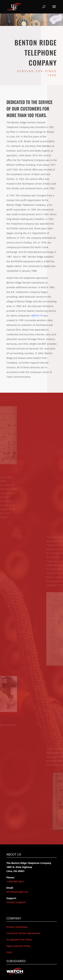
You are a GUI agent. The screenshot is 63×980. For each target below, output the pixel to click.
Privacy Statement (17, 927)
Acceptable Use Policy (19, 940)
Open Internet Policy (18, 946)
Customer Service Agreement (23, 933)
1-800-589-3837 (15, 881)
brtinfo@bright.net (17, 892)
